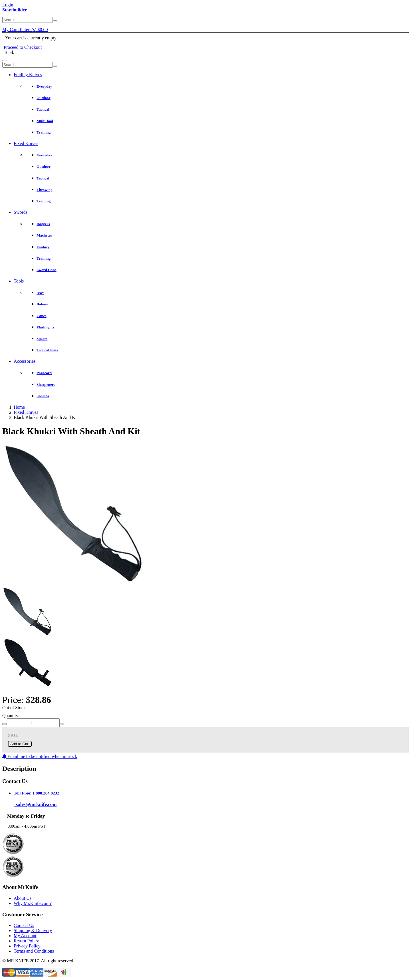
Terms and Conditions (34, 951)
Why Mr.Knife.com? (33, 903)
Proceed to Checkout (23, 47)
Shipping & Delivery (33, 930)
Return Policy (26, 941)
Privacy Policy (27, 946)
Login (8, 5)
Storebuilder (15, 10)
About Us (23, 898)
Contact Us (24, 925)
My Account (25, 936)
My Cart (25, 30)
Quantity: (11, 716)
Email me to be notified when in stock (40, 756)
